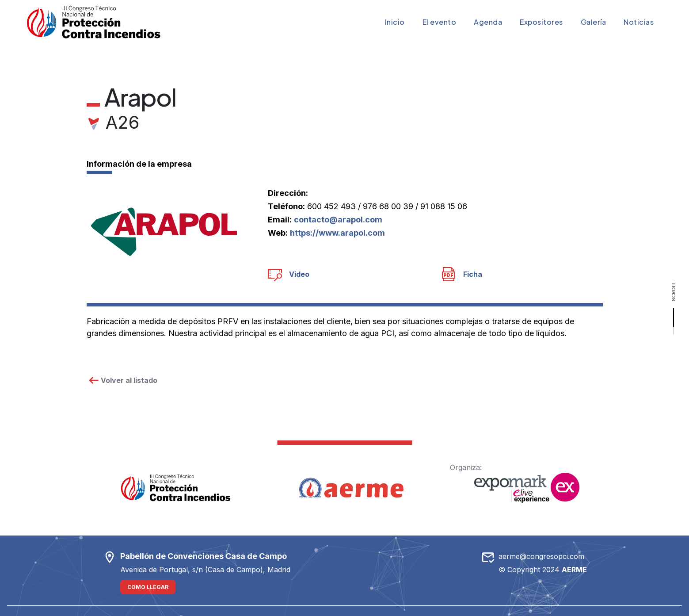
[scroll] (674, 308)
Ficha (462, 274)
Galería (594, 22)
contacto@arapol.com (338, 220)
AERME (574, 570)
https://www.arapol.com (337, 233)
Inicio (395, 22)
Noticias (639, 22)
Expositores (541, 22)
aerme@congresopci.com (541, 556)
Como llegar (148, 587)
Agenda (488, 22)
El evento (440, 22)
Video (289, 274)
